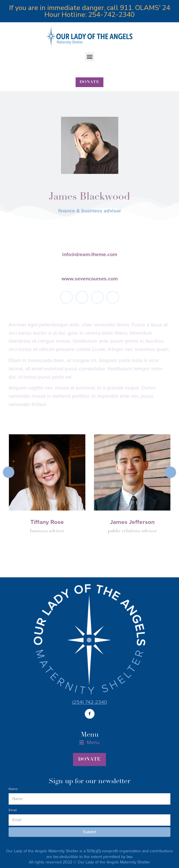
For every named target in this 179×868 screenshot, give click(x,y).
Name (13, 789)
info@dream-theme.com (90, 254)
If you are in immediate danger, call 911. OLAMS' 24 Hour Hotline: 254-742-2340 (90, 11)
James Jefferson (132, 522)
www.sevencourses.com (90, 279)
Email (13, 810)
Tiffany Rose (47, 522)
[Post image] (47, 473)
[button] (89, 57)
